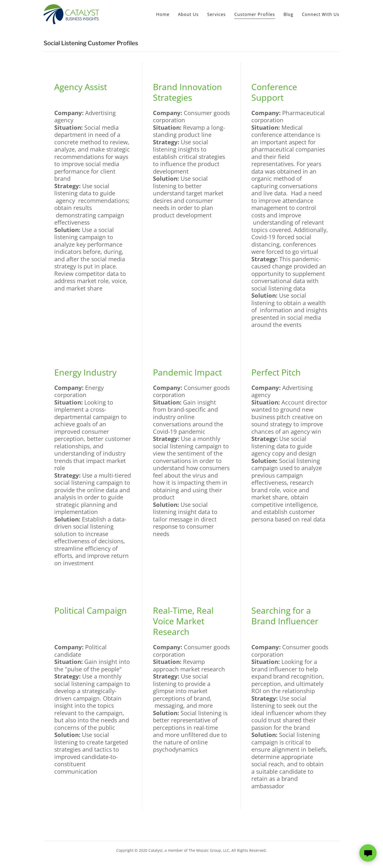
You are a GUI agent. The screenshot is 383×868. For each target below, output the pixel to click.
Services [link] (217, 14)
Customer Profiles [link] (255, 14)
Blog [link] (288, 14)
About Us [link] (188, 14)
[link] (71, 14)
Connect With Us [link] (321, 14)
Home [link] (163, 14)
